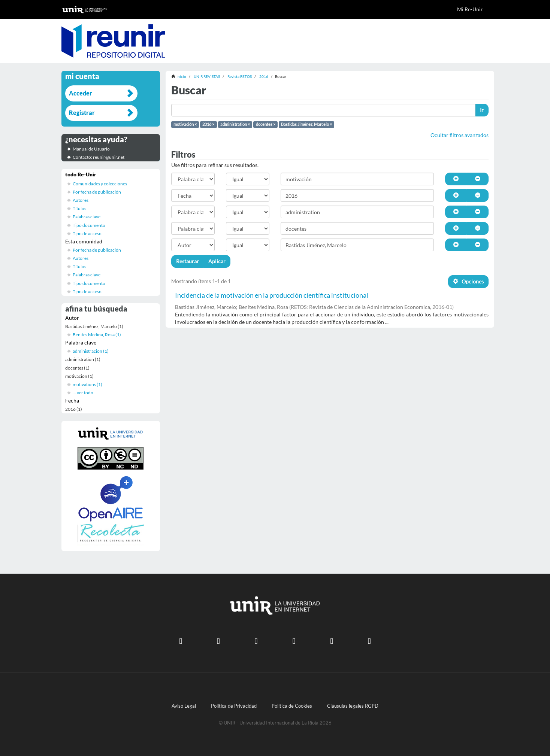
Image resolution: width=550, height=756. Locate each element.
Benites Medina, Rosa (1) (97, 335)
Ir (482, 110)
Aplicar (217, 261)
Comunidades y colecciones (100, 184)
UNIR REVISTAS (207, 76)
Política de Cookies (292, 706)
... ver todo (83, 393)
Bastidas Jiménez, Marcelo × (306, 124)
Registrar (82, 113)
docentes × (266, 124)
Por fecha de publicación (97, 192)
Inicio (181, 76)
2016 (264, 76)
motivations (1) (87, 384)
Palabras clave (87, 217)
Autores (81, 200)
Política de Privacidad (234, 706)
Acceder (81, 93)
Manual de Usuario (91, 149)
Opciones (468, 281)
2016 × (208, 124)
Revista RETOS (240, 76)
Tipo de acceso (87, 233)
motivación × (185, 124)
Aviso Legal (184, 706)
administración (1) (91, 351)
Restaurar (188, 261)
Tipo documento (89, 225)
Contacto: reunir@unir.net (99, 157)
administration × (235, 124)
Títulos (79, 208)
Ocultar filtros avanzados (460, 135)
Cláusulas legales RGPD (353, 706)
